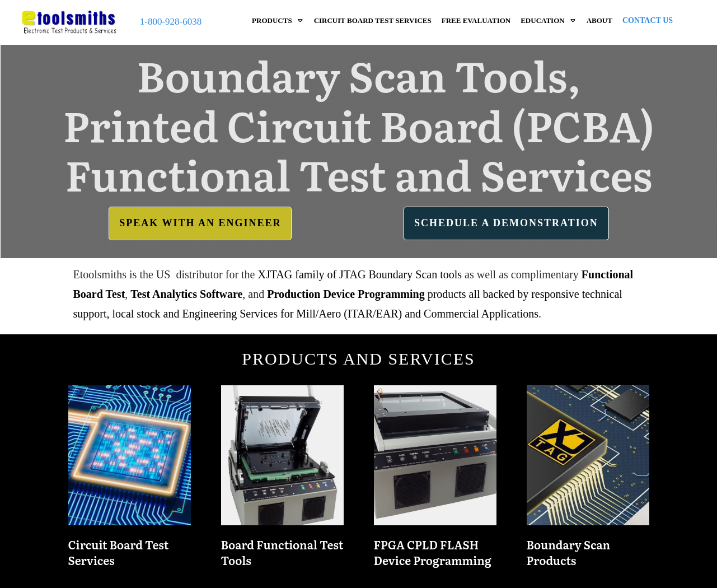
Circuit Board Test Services (130, 481)
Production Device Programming (346, 294)
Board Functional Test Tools (282, 481)
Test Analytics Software (186, 294)
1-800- (153, 22)
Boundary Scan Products (588, 481)
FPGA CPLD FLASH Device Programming (435, 481)
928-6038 (183, 22)
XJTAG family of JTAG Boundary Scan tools (360, 274)
